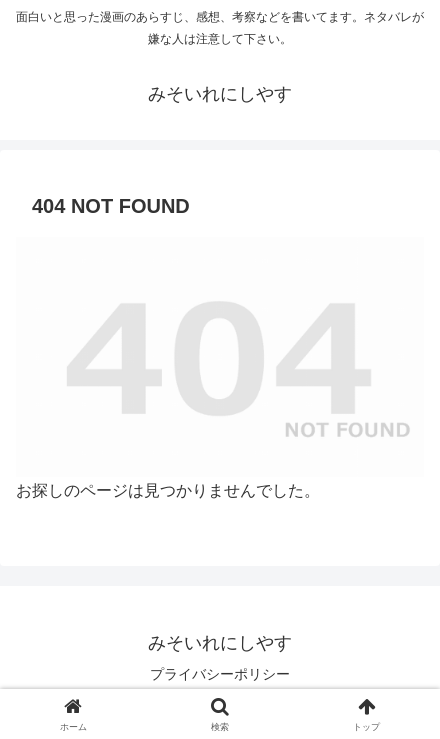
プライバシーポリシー (220, 674)
